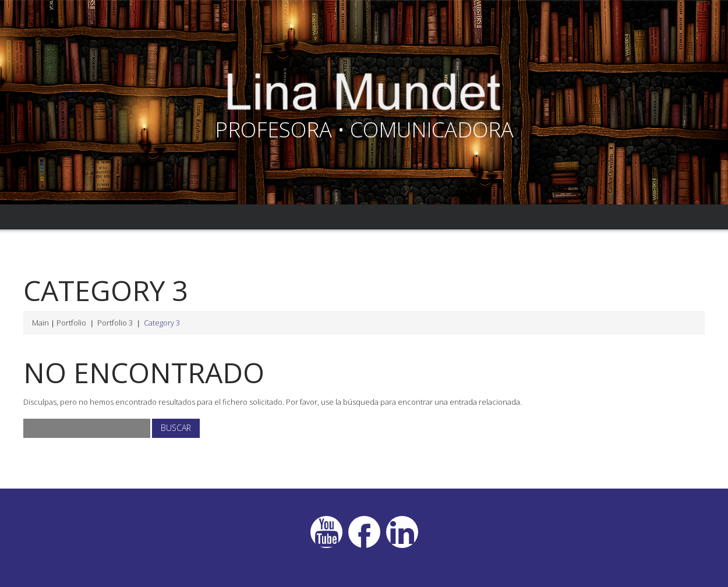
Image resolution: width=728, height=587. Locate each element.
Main (40, 323)
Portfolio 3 (115, 323)
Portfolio (71, 323)
